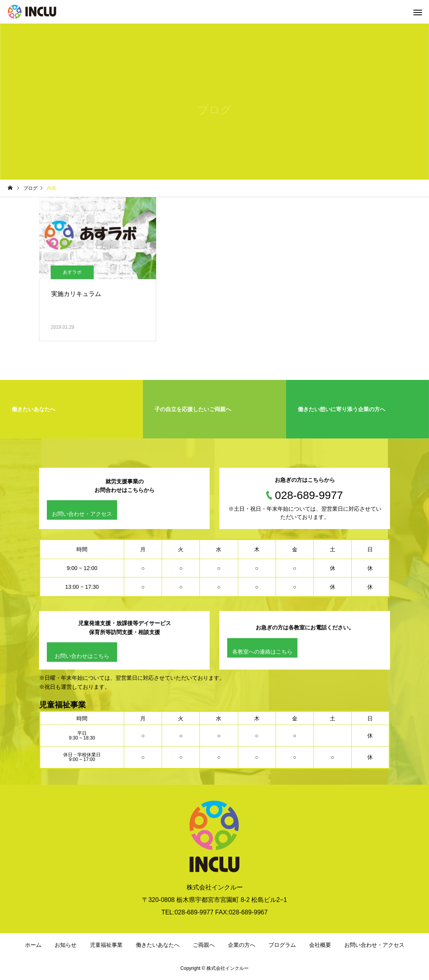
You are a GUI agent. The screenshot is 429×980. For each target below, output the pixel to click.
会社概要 (320, 945)
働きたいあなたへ (158, 945)
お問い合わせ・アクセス (82, 514)
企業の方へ (242, 945)
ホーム (33, 945)
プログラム (282, 945)
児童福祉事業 (106, 945)
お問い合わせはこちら (82, 656)
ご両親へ (204, 945)
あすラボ (72, 272)
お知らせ (66, 945)
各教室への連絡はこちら (262, 652)
